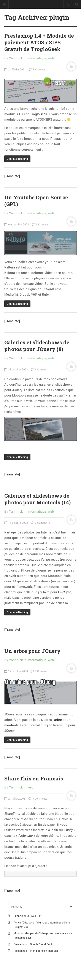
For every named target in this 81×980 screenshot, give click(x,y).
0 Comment (41, 224)
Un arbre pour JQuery (32, 651)
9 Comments (38, 69)
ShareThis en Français (34, 778)
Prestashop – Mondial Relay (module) (36, 951)
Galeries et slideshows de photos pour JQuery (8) (37, 346)
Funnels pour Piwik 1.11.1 (29, 916)
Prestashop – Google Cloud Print (33, 944)
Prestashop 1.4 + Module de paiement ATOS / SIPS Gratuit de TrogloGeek (39, 42)
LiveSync (65, 592)
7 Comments (40, 523)
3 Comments (38, 798)
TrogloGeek (39, 114)
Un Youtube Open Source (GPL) (36, 201)
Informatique (37, 58)
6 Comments (40, 369)
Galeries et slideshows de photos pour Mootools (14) (37, 499)
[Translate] (12, 176)
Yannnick (16, 58)
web (51, 58)
